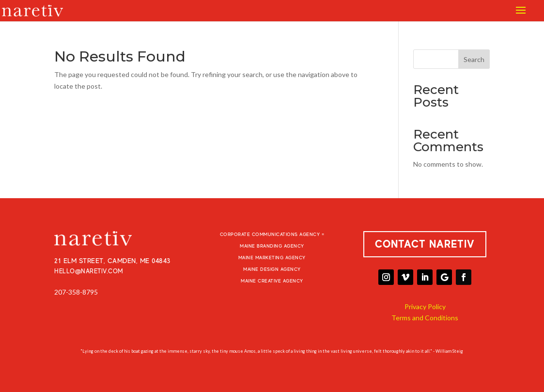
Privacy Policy (425, 306)
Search (474, 59)
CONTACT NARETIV (425, 244)
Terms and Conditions (425, 318)
